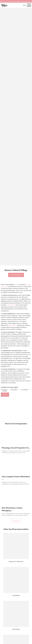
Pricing (5, 394)
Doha (17, 284)
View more (16, 521)
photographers (11, 305)
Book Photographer (16, 275)
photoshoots (13, 325)
